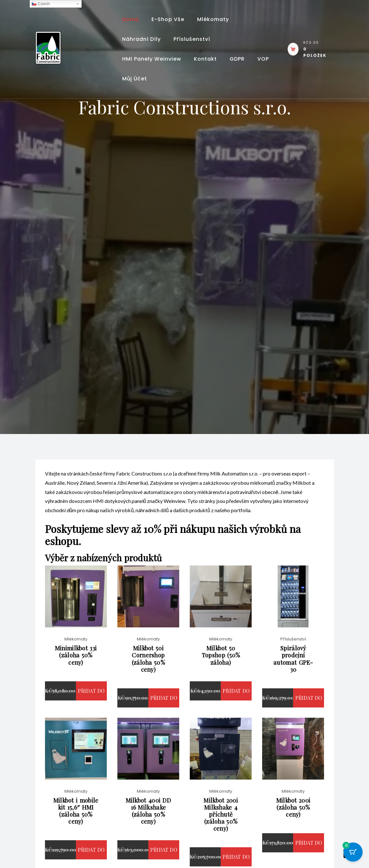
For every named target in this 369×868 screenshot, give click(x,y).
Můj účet (135, 79)
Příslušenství (192, 39)
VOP (263, 59)
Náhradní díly (141, 39)
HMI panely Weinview (152, 59)
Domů (130, 19)
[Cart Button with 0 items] (353, 852)
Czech (41, 4)
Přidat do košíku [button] (91, 705)
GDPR (237, 59)
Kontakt (205, 59)
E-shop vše (168, 19)
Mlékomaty (213, 19)
